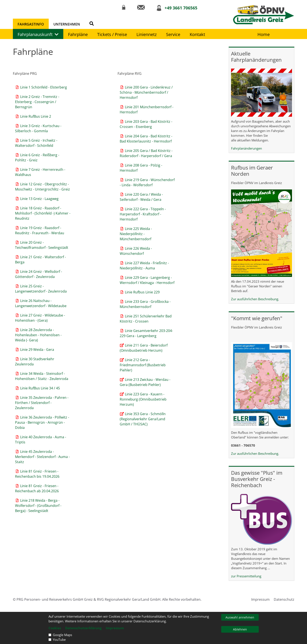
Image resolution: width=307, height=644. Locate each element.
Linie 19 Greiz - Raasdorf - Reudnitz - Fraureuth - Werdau (40, 230)
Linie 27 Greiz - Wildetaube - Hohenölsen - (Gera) (40, 318)
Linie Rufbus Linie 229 (140, 292)
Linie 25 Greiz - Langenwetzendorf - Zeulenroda (41, 289)
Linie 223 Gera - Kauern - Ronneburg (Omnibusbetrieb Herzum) (143, 399)
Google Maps (62, 635)
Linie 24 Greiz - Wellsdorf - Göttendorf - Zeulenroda (39, 274)
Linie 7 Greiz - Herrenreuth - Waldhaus (40, 172)
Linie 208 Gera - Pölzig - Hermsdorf (141, 168)
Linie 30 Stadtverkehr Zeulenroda (35, 362)
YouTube (59, 639)
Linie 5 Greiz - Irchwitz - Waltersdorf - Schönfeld (36, 143)
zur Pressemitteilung (246, 576)
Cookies (55, 628)
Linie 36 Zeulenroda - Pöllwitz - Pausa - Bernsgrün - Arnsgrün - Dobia (42, 422)
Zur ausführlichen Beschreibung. (255, 453)
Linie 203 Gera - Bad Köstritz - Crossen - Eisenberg (146, 124)
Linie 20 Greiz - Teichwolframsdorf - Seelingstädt (42, 245)
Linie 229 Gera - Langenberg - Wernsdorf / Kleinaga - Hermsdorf (147, 280)
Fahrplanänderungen (247, 148)
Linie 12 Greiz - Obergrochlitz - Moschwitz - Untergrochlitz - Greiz (42, 187)
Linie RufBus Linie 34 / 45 (37, 388)
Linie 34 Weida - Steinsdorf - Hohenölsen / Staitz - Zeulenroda (42, 376)
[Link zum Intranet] (124, 7)
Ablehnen (240, 629)
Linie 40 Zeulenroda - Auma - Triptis (41, 440)
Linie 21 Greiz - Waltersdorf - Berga (40, 260)
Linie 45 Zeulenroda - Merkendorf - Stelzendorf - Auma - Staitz (42, 457)
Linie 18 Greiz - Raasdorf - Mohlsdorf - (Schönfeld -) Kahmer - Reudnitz (43, 213)
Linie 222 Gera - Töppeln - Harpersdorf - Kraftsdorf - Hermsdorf (143, 214)
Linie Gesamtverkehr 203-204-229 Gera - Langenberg (146, 333)
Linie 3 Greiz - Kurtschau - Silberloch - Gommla (38, 128)
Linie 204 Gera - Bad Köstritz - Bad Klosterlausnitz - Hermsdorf (146, 139)
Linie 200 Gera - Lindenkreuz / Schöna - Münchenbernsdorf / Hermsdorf (146, 92)
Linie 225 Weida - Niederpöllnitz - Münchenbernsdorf (136, 234)
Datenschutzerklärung (83, 628)
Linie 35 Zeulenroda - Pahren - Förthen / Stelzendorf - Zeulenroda (42, 403)
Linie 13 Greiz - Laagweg (37, 199)
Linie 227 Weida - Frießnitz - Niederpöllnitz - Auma (144, 266)
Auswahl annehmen (240, 617)
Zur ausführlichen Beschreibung (255, 299)
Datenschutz (284, 599)
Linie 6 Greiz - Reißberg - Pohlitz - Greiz (37, 158)
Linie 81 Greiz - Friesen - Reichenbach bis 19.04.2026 (37, 474)
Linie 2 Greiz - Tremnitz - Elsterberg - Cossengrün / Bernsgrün (37, 102)
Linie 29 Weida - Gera (35, 350)
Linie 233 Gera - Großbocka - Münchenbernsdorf (145, 304)
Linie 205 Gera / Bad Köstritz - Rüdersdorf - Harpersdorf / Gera (146, 153)
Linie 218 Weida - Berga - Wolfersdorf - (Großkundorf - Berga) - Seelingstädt (38, 506)
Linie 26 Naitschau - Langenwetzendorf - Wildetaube (41, 303)
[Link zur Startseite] (264, 15)
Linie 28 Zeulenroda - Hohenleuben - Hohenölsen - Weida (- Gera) (38, 335)
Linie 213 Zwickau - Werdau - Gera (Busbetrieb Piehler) (145, 382)
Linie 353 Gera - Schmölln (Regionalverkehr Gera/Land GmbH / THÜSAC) (143, 419)
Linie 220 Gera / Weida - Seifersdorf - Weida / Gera (141, 197)
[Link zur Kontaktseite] (141, 7)
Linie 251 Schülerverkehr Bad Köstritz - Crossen (146, 319)
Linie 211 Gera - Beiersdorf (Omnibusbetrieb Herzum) (144, 348)
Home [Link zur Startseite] (264, 34)
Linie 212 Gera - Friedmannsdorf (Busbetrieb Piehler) (143, 365)
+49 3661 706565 (181, 8)
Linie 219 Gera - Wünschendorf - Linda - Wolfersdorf (147, 182)
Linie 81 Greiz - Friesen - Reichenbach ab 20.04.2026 (37, 488)
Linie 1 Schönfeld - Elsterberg (41, 87)
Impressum (260, 599)
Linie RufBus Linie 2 (33, 116)
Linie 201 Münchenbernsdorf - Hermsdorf (147, 110)
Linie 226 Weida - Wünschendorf (136, 251)
